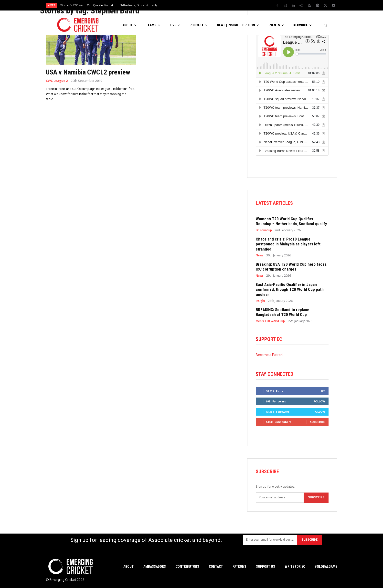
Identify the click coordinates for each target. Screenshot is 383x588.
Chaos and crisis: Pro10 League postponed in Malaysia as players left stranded (288, 244)
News (260, 255)
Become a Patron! (270, 355)
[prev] (225, 5)
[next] (233, 5)
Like (322, 391)
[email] (280, 498)
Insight (261, 301)
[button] (325, 25)
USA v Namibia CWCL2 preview (88, 72)
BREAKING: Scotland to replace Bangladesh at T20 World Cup (282, 312)
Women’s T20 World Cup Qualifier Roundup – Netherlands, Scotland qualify (109, 5)
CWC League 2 (57, 81)
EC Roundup (264, 230)
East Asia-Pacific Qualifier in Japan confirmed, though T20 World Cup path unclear (290, 289)
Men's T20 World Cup (270, 321)
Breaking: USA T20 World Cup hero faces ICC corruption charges (291, 267)
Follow (319, 401)
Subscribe (318, 422)
